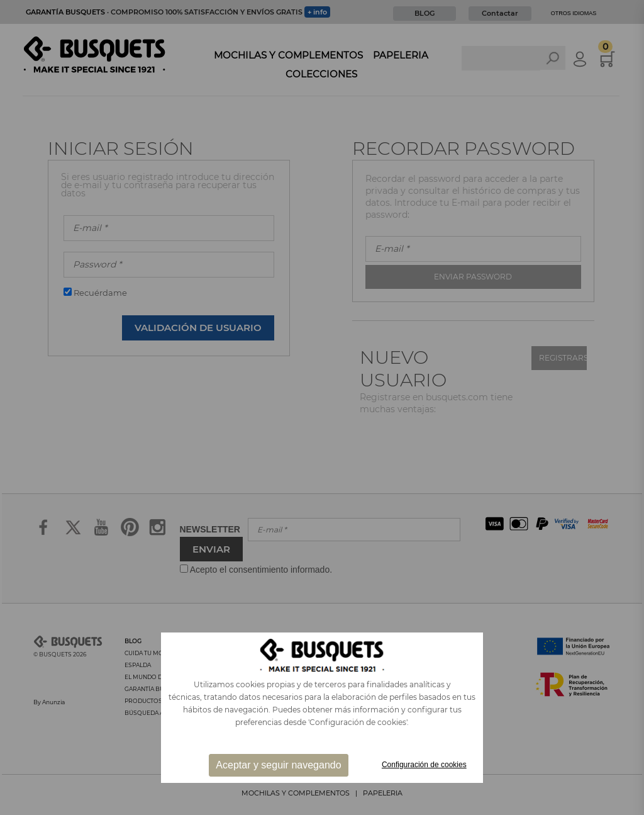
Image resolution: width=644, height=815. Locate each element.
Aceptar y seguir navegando (278, 765)
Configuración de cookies (424, 765)
